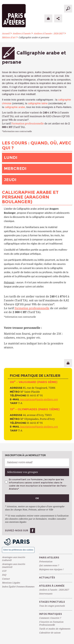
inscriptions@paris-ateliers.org (39, 399)
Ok (37, 498)
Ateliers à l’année (22, 34)
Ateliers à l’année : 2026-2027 (49, 34)
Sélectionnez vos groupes (22, 472)
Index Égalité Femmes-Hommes (18, 587)
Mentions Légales (11, 583)
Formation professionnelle (28, 124)
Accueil (6, 34)
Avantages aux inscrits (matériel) (14, 566)
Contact (6, 579)
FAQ (4, 575)
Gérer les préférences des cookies (18, 550)
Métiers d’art (9, 38)
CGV (4, 571)
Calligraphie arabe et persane (34, 38)
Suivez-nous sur (17, 530)
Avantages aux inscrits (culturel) (14, 559)
